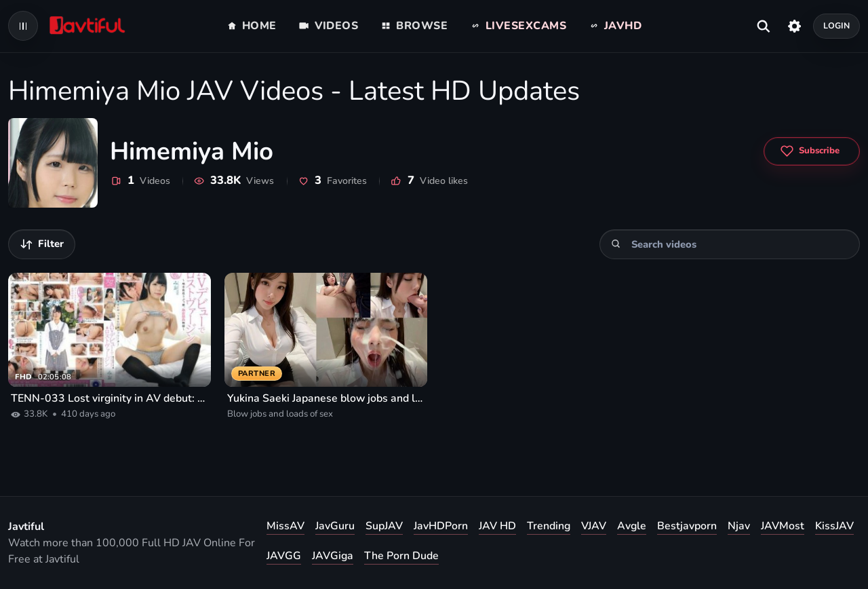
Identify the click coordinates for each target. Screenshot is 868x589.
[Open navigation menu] (23, 26)
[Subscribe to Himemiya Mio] (812, 151)
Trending (549, 526)
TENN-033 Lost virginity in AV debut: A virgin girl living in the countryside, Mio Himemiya (110, 398)
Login (837, 25)
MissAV (285, 526)
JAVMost (783, 526)
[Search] (616, 244)
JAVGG (284, 556)
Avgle (632, 526)
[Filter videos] (42, 244)
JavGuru (335, 526)
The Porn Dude (401, 556)
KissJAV (834, 526)
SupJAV (384, 526)
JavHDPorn (441, 526)
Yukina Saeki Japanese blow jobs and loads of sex (326, 398)
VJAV (594, 526)
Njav (739, 526)
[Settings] (794, 26)
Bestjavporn (687, 526)
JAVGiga (333, 556)
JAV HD (497, 526)
